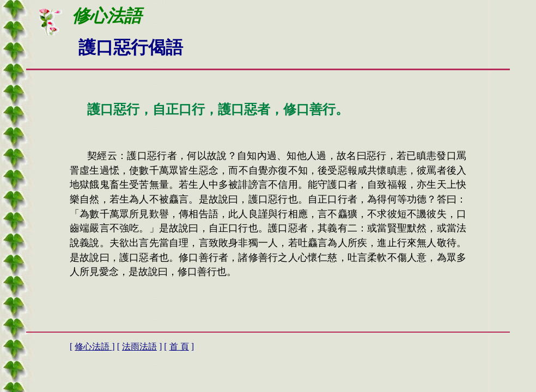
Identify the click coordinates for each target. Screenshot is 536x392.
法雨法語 (139, 347)
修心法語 (93, 347)
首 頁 (179, 347)
